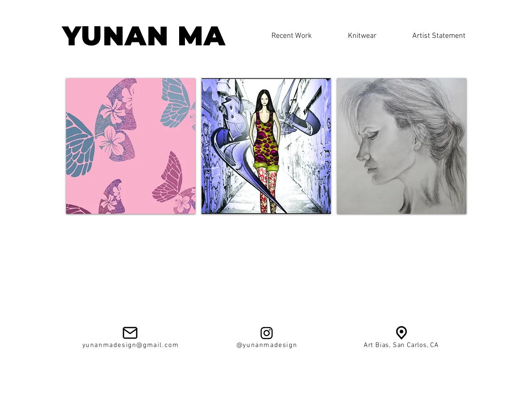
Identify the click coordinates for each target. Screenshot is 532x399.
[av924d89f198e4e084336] (401, 333)
